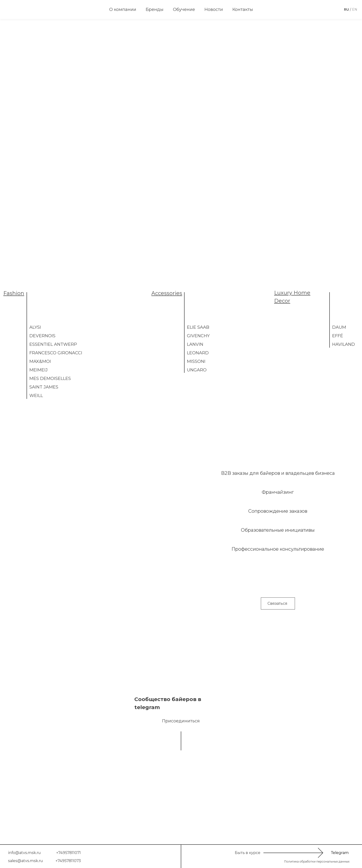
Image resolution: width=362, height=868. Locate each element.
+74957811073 (68, 861)
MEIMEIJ (38, 370)
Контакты (243, 9)
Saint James (44, 387)
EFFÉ (338, 336)
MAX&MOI (40, 361)
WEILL (36, 396)
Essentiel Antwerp (53, 344)
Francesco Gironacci (56, 353)
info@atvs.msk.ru (24, 853)
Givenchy (198, 336)
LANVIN (195, 344)
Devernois (42, 336)
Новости (214, 9)
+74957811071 (68, 853)
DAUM (339, 327)
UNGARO (197, 370)
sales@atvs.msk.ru (25, 861)
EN (355, 9)
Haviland (344, 344)
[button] (278, 603)
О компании (123, 9)
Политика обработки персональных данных (317, 861)
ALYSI (35, 327)
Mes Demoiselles (50, 379)
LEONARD (198, 353)
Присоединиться (181, 721)
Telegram (340, 853)
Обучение (184, 9)
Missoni (196, 361)
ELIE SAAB (198, 327)
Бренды (155, 9)
